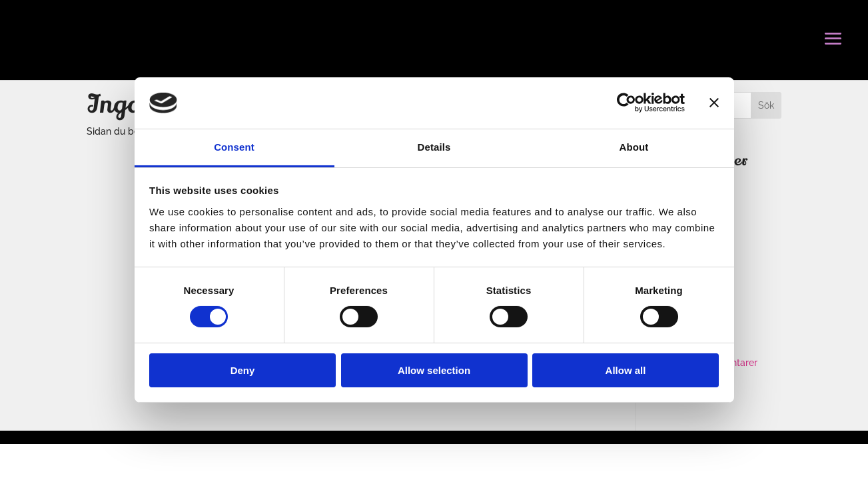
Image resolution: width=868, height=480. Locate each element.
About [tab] (634, 147)
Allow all (626, 370)
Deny (243, 370)
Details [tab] (434, 147)
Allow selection (434, 370)
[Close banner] (714, 103)
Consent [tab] (234, 147)
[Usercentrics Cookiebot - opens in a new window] (627, 103)
